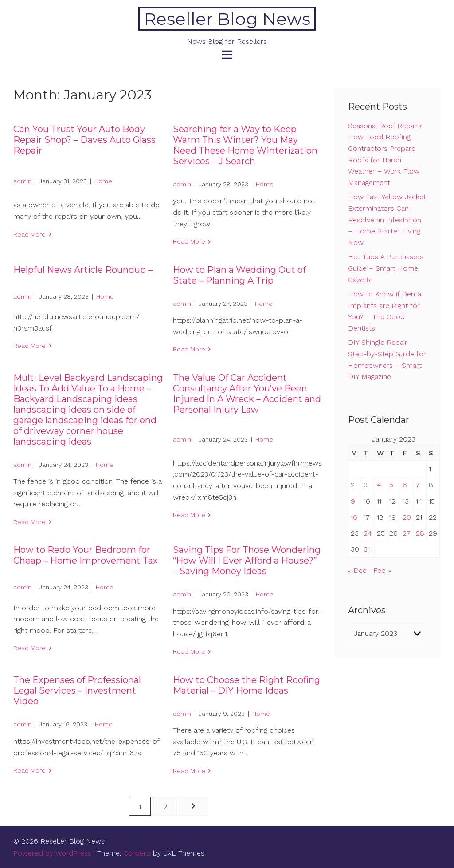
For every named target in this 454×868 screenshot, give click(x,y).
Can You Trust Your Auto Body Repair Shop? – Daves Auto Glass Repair (84, 140)
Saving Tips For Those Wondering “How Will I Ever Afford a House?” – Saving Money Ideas (247, 560)
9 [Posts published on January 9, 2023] (353, 501)
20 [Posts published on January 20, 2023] (407, 517)
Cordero (137, 853)
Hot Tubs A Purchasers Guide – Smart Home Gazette (386, 268)
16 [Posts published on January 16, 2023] (354, 517)
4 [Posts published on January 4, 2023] (379, 485)
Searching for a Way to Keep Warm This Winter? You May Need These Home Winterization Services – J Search (245, 145)
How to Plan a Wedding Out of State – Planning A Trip (239, 275)
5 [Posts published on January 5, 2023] (391, 485)
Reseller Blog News (227, 19)
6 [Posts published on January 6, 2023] (405, 485)
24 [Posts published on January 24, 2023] (368, 533)
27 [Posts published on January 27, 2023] (407, 533)
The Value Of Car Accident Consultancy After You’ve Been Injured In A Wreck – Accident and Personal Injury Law (247, 394)
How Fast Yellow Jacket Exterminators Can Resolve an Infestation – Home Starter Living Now (387, 219)
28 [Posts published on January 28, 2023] (420, 533)
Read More (29, 234)
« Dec (357, 570)
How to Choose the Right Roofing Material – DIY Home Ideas (247, 685)
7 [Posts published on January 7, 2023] (418, 485)
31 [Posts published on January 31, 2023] (367, 549)
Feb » (382, 570)
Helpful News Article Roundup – (83, 270)
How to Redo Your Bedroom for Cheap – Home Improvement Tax (86, 555)
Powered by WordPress (52, 853)
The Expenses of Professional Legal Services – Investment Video (77, 690)
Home (103, 181)
